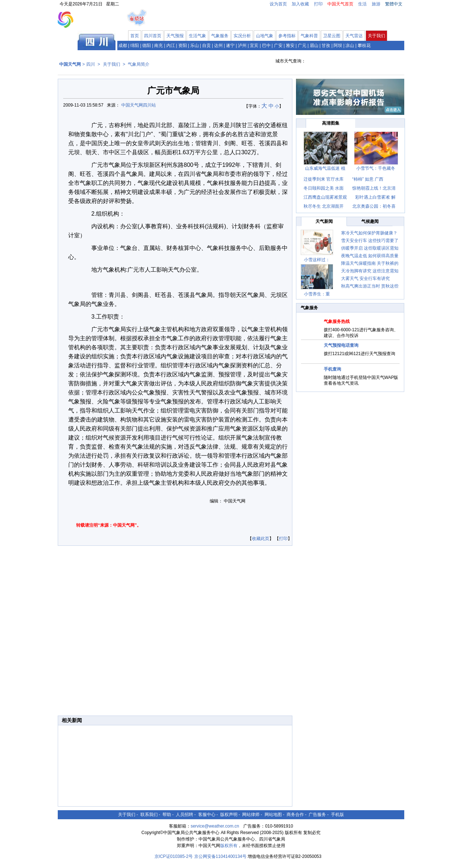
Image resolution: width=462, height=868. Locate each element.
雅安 (290, 46)
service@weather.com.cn (215, 826)
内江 (171, 46)
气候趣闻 (370, 221)
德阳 (147, 46)
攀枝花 (364, 46)
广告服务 (317, 815)
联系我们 (149, 815)
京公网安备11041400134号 (220, 856)
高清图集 (331, 123)
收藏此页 (261, 539)
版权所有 (229, 846)
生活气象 (197, 36)
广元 (302, 46)
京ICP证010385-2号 (174, 856)
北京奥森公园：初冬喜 (374, 206)
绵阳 (135, 46)
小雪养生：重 (317, 294)
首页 (135, 36)
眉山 (314, 46)
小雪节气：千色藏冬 (376, 168)
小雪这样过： (317, 260)
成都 (123, 46)
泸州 (242, 46)
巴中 (266, 46)
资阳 (183, 46)
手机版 (337, 815)
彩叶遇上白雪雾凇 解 (375, 197)
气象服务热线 (337, 321)
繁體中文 (394, 4)
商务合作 (295, 815)
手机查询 (332, 369)
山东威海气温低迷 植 (325, 168)
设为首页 (278, 4)
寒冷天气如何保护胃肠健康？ (369, 233)
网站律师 (251, 815)
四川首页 (153, 36)
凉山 (350, 46)
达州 (218, 46)
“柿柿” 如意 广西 (368, 179)
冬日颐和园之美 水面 (324, 188)
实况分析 (242, 36)
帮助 (167, 815)
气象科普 (309, 36)
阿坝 (338, 46)
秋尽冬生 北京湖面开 (324, 206)
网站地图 (273, 815)
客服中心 (207, 815)
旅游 (376, 4)
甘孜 (326, 46)
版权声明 (229, 815)
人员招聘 (184, 815)
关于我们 (376, 36)
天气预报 (175, 36)
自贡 (206, 46)
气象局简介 (139, 64)
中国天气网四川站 (139, 105)
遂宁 (230, 46)
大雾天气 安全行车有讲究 (365, 278)
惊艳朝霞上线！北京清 (374, 188)
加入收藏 (300, 4)
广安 (278, 46)
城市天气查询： (291, 61)
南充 (158, 46)
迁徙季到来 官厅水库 (324, 179)
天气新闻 (324, 221)
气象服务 (220, 36)
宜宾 (254, 46)
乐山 (195, 46)
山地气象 (265, 36)
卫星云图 (332, 36)
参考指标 (287, 36)
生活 (362, 4)
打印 (318, 4)
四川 (91, 64)
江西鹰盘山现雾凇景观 (325, 197)
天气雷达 (354, 36)
